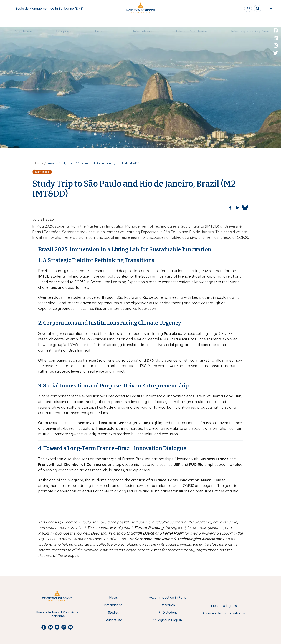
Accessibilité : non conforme (224, 613)
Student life (114, 620)
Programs (64, 22)
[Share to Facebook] (230, 208)
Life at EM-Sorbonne (192, 22)
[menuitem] (23, 22)
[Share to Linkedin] (238, 208)
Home (39, 163)
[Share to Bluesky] (245, 208)
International (143, 22)
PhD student (168, 613)
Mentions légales (224, 606)
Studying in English (168, 620)
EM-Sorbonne (23, 22)
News (113, 598)
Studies (113, 613)
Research (102, 22)
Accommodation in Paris (168, 598)
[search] (245, 8)
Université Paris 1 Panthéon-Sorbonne (57, 614)
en (236, 9)
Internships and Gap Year (250, 22)
